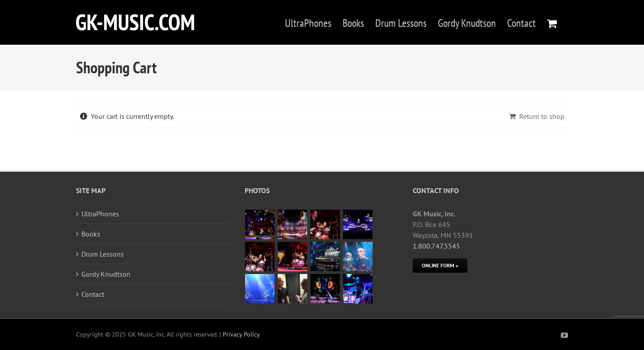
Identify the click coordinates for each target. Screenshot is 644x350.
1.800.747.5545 (436, 246)
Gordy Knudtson (106, 274)
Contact (93, 294)
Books (91, 234)
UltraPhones (100, 214)
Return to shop (542, 116)
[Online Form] (440, 266)
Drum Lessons (103, 254)
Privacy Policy (241, 334)
